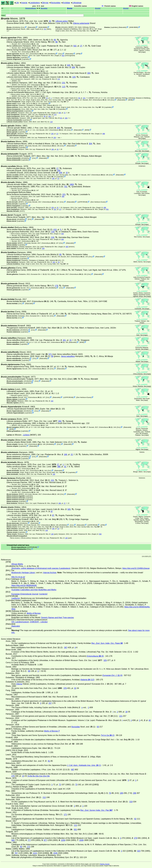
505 (69, 65)
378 (65, 688)
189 (121, 793)
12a (44, 776)
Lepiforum (16, 598)
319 (131, 802)
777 (29, 840)
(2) (35, 69)
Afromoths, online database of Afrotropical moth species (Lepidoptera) (41, 568)
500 (62, 234)
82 (21, 847)
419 (55, 230)
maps (143, 52)
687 (73, 770)
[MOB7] (71, 27)
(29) (49, 519)
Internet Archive (50, 573)
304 (89, 73)
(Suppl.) (54, 46)
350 (60, 421)
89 (29, 671)
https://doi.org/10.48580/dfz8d (24, 585)
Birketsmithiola (31, 8)
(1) (88, 29)
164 (54, 262)
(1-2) (41, 122)
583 (13, 840)
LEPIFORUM (83, 202)
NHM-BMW (43, 27)
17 (57, 168)
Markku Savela (105, 864)
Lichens (26, 435)
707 (16, 853)
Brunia (70, 8)
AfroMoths (16, 27)
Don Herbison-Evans (98, 202)
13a (48, 776)
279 (13, 776)
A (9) (45, 42)
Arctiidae (66, 3)
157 (50, 703)
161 (64, 340)
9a (34, 776)
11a (41, 776)
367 (66, 648)
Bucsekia (44, 8)
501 (107, 209)
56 (79, 98)
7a (28, 776)
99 (52, 356)
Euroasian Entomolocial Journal (25, 594)
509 (73, 67)
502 (75, 46)
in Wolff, (48, 482)
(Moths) (47, 254)
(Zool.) (44, 128)
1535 (55, 853)
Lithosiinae (77, 3)
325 (43, 248)
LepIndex (114, 27)
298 (134, 793)
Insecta (24, 3)
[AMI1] (49, 29)
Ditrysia (45, 3)
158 (66, 118)
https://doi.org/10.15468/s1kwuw (136, 568)
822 (63, 55)
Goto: (43, 15)
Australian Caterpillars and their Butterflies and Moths (34, 590)
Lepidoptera (35, 3)
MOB (130, 100)
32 (65, 467)
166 (65, 454)
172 (59, 79)
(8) (29, 44)
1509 (81, 840)
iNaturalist (32, 27)
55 (45, 29)
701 (66, 187)
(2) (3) (49, 187)
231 (63, 83)
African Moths (17, 564)
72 (60, 785)
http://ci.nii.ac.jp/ (18, 577)
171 (65, 815)
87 (52, 511)
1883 (72, 184)
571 (50, 354)
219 (53, 232)
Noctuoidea (56, 3)
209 (59, 171)
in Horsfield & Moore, (59, 73)
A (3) (50, 87)
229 (74, 77)
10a (37, 776)
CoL (23, 27)
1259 (63, 840)
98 (56, 42)
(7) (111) (47, 83)
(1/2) (52, 105)
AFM (78, 54)
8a (31, 776)
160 (53, 149)
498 (104, 134)
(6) (39, 274)
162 (52, 401)
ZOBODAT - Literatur (39, 622)
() (98, 8)
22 (57, 134)
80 (55, 40)
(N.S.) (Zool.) (55, 156)
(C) (48, 23)
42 (150, 720)
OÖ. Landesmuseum (20, 622)
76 (110, 793)
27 (81, 46)
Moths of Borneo (34, 613)
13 (23, 776)
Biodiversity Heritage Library (23, 573)
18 (126, 712)
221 (64, 194)
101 (84, 98)
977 (45, 840)
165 (52, 534)
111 (76, 825)
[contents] (43, 594)
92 (135, 819)
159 (52, 134)
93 (98, 727)
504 (60, 113)
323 (139, 851)
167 (55, 209)
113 (64, 87)
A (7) (44, 286)
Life (17, 3)
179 (56, 286)
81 (49, 761)
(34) (48, 257)
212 (44, 797)
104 (58, 128)
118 (51, 122)
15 (50, 21)
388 (59, 467)
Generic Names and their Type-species (57, 618)
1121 (35, 853)
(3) (35, 248)
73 (76, 785)
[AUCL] (26, 189)
